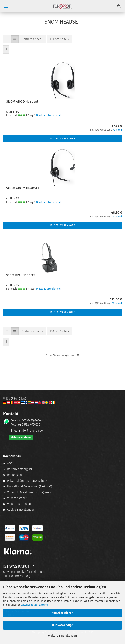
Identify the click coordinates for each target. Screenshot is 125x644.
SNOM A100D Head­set (22, 101)
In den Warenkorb (63, 139)
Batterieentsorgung (20, 469)
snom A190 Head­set (21, 275)
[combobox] (33, 39)
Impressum (15, 475)
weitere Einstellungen (62, 636)
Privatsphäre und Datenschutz (27, 481)
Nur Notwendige (62, 625)
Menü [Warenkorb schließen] (6, 6)
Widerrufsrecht (17, 498)
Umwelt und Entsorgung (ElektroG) (30, 487)
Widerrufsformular (19, 504)
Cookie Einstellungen (21, 510)
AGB (10, 463)
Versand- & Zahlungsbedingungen (29, 492)
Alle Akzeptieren (62, 613)
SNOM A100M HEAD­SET (23, 188)
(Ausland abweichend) (49, 115)
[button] (7, 39)
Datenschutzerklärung (34, 605)
